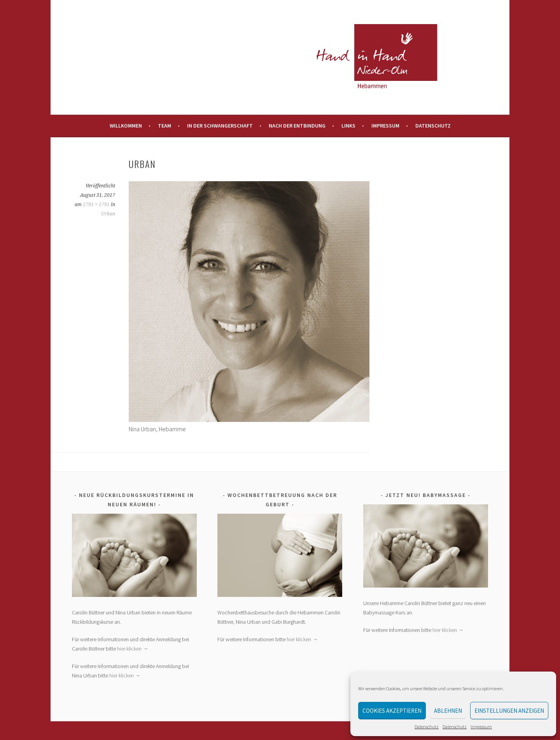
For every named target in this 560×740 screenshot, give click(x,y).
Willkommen (126, 126)
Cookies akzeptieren (392, 711)
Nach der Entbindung (297, 126)
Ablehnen (448, 711)
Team (164, 126)
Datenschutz (427, 727)
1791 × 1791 (96, 205)
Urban (108, 214)
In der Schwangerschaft (220, 126)
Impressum (481, 727)
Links (348, 126)
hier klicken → (133, 649)
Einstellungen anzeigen (509, 711)
